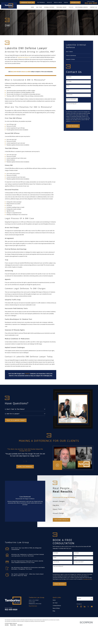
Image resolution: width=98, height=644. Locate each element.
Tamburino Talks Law (27, 2)
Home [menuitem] (32, 7)
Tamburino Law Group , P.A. (24, 57)
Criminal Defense (57, 606)
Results (50, 2)
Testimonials (41, 2)
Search (79, 599)
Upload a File (75, 2)
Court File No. (70, 95)
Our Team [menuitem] (39, 7)
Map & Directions (33, 606)
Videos (66, 2)
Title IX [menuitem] (71, 7)
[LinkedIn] (85, 607)
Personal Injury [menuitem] (62, 7)
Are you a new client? (71, 99)
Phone (68, 86)
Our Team (55, 603)
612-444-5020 (91, 3)
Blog (54, 611)
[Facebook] (77, 607)
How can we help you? (72, 104)
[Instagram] (81, 607)
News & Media (58, 2)
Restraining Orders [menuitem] (82, 7)
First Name (69, 77)
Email (68, 90)
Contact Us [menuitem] (94, 7)
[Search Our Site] (92, 599)
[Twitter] (88, 607)
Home (54, 600)
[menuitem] (78, 52)
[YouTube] (92, 607)
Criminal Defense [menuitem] (49, 7)
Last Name (69, 81)
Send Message (73, 126)
